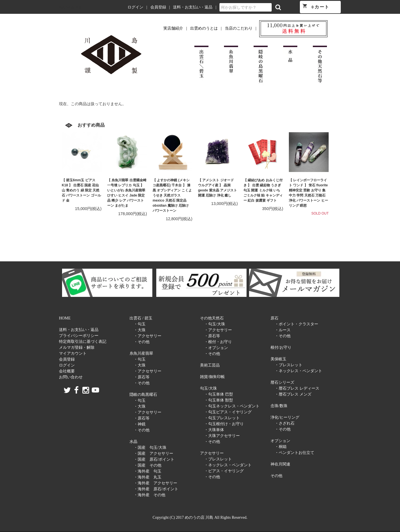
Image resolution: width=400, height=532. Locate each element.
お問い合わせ (71, 377)
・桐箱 (281, 447)
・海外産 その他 (150, 495)
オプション (280, 441)
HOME (65, 318)
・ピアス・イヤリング (224, 471)
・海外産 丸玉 (148, 477)
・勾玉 (140, 324)
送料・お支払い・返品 (193, 7)
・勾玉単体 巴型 (219, 394)
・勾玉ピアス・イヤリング (228, 412)
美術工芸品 (210, 365)
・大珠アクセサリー (222, 436)
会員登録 (158, 7)
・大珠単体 (214, 430)
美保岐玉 (278, 359)
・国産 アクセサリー (153, 453)
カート (316, 6)
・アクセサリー (148, 336)
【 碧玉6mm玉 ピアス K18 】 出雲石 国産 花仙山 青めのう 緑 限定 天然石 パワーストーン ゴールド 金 (81, 190)
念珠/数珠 (279, 406)
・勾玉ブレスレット (222, 418)
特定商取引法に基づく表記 (83, 342)
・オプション (216, 348)
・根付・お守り (218, 342)
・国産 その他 (148, 465)
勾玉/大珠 (208, 388)
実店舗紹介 (173, 28)
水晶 (133, 442)
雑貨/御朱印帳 (212, 377)
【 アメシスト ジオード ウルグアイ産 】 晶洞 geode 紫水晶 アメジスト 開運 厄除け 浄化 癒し (217, 188)
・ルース (283, 330)
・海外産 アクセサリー (155, 483)
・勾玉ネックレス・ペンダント (232, 406)
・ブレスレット (218, 459)
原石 (274, 318)
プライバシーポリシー (79, 336)
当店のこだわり (239, 28)
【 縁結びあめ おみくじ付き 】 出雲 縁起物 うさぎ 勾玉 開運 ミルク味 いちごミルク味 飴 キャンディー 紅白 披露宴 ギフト (263, 190)
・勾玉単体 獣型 (219, 400)
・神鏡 (140, 424)
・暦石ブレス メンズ (293, 394)
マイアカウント (73, 353)
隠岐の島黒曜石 (143, 395)
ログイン (135, 7)
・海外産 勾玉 (148, 471)
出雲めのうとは (204, 28)
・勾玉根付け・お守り (224, 424)
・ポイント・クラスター (296, 324)
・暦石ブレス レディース (297, 388)
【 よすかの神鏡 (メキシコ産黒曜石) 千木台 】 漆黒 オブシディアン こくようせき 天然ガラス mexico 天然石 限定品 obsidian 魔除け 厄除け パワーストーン (172, 195)
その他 (276, 476)
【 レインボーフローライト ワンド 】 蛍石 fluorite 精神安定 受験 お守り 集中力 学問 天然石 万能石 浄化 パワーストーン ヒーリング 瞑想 (308, 193)
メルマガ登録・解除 (77, 347)
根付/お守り (281, 347)
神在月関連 (280, 464)
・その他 (142, 342)
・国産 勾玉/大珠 (150, 448)
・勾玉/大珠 (215, 324)
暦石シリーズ (282, 382)
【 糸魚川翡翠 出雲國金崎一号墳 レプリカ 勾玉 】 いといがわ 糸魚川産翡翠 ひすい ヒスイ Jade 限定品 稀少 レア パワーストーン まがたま (127, 193)
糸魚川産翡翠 (141, 353)
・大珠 (140, 330)
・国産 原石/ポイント (154, 459)
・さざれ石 (285, 423)
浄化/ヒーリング (285, 417)
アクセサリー (212, 453)
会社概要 (67, 371)
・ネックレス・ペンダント (228, 465)
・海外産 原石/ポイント (156, 489)
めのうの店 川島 (70, 7)
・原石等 (142, 377)
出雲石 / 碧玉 (141, 318)
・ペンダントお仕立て (294, 453)
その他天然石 (212, 318)
